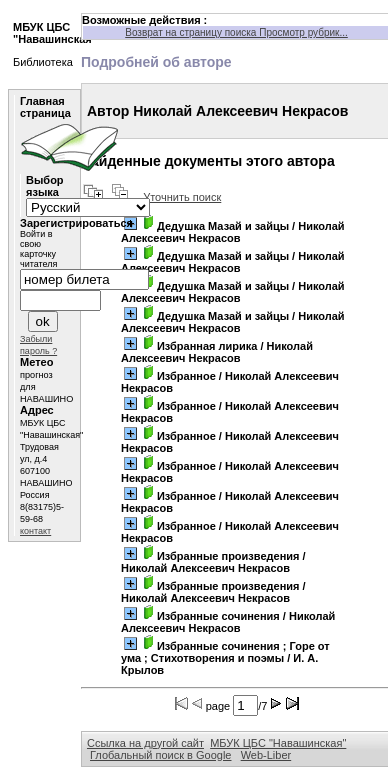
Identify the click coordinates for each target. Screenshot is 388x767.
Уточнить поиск (182, 197)
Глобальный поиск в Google (160, 755)
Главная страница (45, 107)
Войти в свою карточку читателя (38, 249)
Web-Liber (266, 755)
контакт (35, 531)
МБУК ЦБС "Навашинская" (278, 743)
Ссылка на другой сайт (145, 743)
